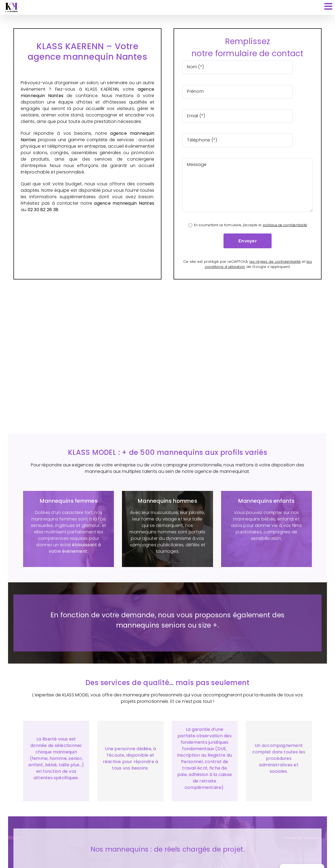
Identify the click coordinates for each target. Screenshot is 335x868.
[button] (167, 856)
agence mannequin (132, 133)
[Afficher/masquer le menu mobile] (329, 6)
